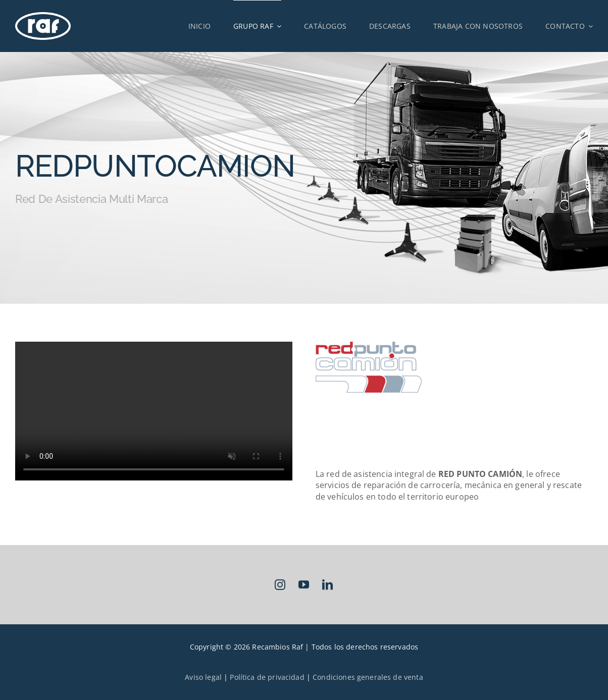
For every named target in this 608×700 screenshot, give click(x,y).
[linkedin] (328, 585)
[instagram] (281, 585)
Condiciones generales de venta (368, 677)
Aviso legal (203, 677)
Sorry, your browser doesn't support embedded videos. (154, 411)
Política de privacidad (267, 677)
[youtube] (304, 585)
